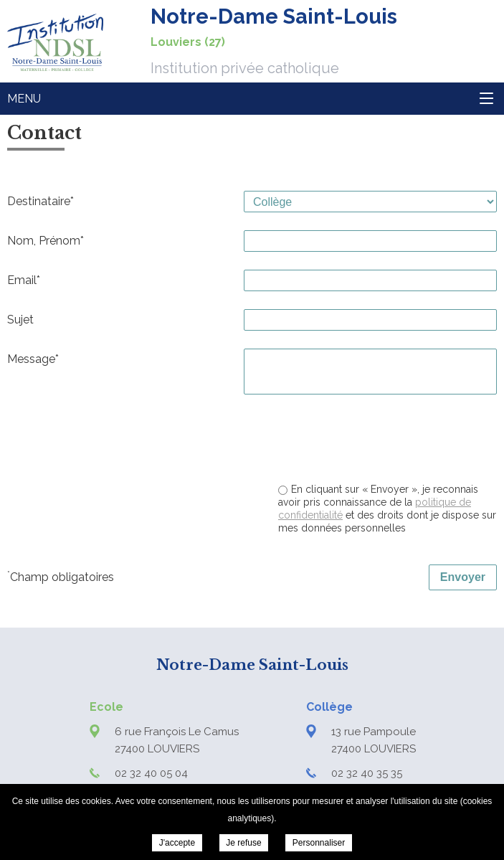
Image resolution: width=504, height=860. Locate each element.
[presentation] (388, 440)
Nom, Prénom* (46, 241)
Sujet (20, 320)
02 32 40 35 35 (367, 773)
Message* (33, 359)
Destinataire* (41, 201)
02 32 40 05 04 (151, 773)
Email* (24, 280)
